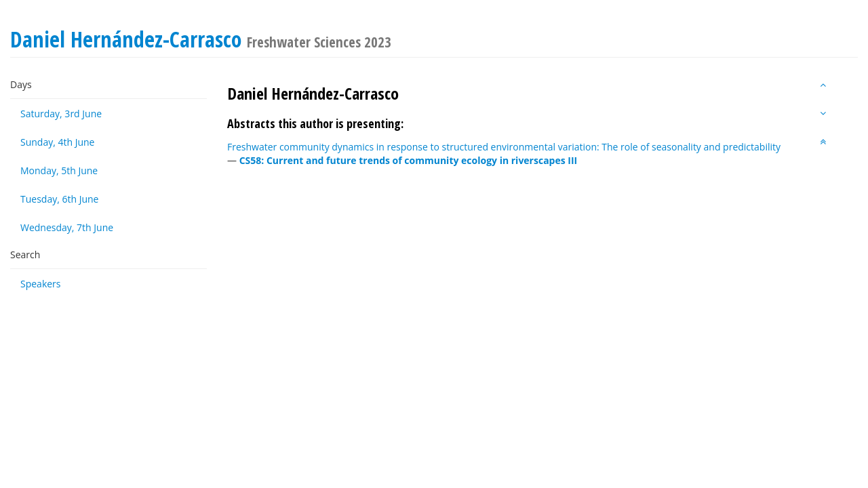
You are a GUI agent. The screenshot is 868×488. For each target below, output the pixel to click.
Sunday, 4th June (57, 142)
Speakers (41, 284)
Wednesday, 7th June (67, 227)
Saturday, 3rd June (61, 114)
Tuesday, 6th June (59, 199)
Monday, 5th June (59, 170)
